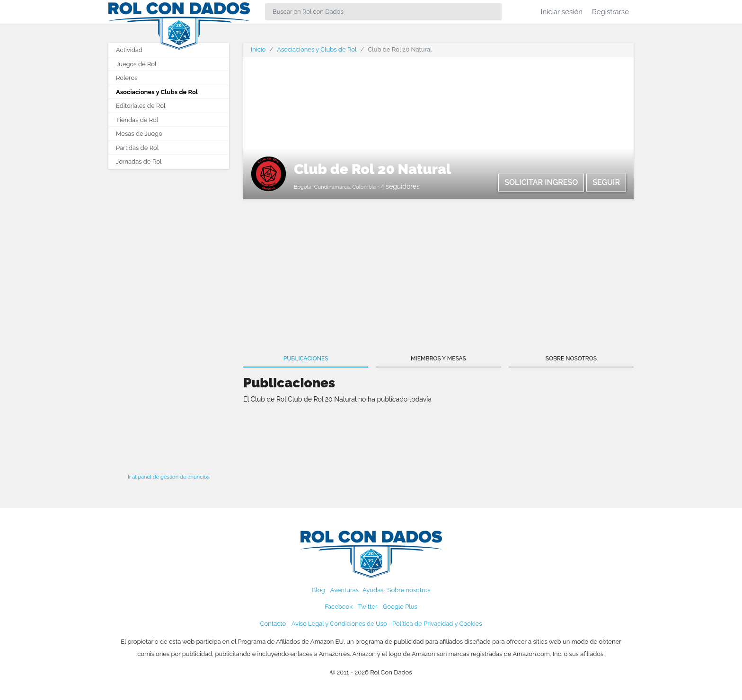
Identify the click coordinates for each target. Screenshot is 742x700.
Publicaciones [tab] (306, 359)
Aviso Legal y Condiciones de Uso (339, 624)
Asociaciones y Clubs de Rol (157, 92)
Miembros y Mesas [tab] (438, 359)
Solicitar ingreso (541, 182)
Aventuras (344, 590)
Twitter (367, 607)
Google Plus (400, 607)
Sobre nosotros (409, 590)
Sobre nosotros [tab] (571, 359)
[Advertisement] (169, 318)
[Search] (383, 12)
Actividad (129, 50)
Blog (318, 590)
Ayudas (373, 590)
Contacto (273, 624)
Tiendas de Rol (137, 120)
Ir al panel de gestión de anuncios (169, 477)
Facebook (339, 607)
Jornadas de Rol (139, 162)
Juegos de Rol (136, 64)
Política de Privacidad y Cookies (437, 624)
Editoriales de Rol (141, 106)
